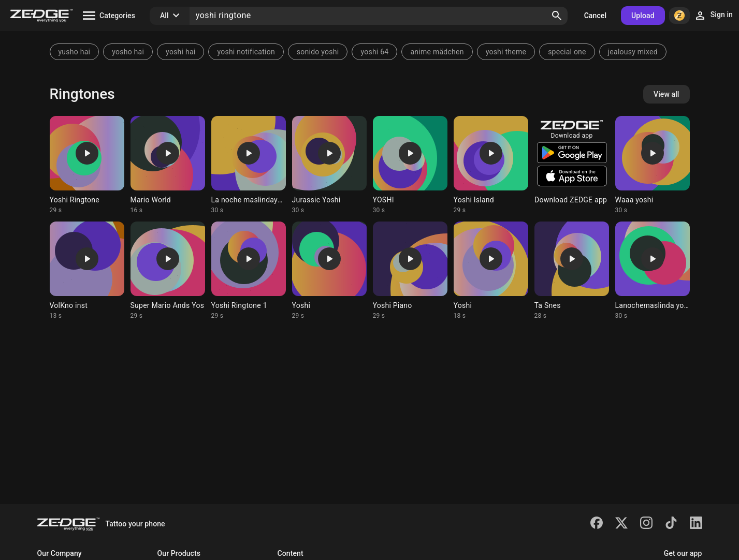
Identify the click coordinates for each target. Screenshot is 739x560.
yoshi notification (246, 52)
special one (567, 52)
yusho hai (75, 52)
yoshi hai (180, 52)
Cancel (595, 16)
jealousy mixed (633, 52)
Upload (643, 16)
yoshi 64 (374, 52)
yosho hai (128, 52)
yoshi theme (506, 52)
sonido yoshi (318, 52)
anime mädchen (437, 52)
